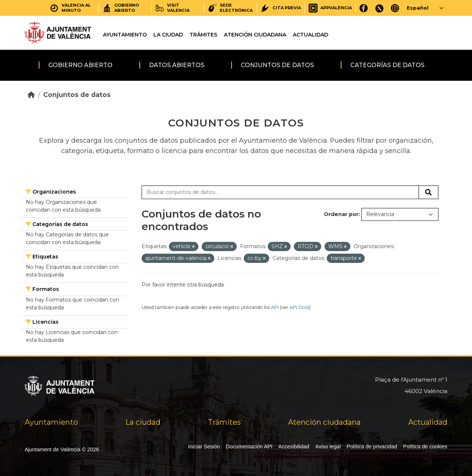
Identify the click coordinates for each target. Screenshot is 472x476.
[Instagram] (395, 8)
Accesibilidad (294, 447)
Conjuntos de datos (277, 65)
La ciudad (168, 35)
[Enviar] (428, 192)
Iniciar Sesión (204, 447)
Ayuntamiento (125, 35)
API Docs (299, 307)
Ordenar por (341, 214)
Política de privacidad (372, 447)
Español (418, 8)
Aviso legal (328, 447)
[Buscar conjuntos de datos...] (280, 192)
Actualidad (310, 35)
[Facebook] (364, 8)
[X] (379, 8)
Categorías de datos (387, 65)
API (275, 307)
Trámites (203, 35)
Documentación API (249, 447)
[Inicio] (31, 95)
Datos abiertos (177, 65)
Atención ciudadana (255, 35)
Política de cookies (425, 447)
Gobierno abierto (80, 65)
